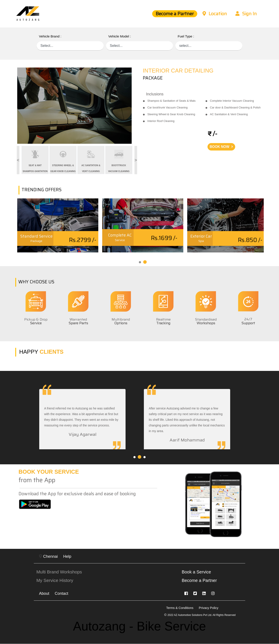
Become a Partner (174, 14)
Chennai (48, 556)
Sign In (246, 14)
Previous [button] (14, 160)
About (44, 594)
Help (67, 556)
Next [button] (134, 160)
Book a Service (197, 572)
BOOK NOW (221, 147)
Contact (61, 594)
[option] (77, 106)
